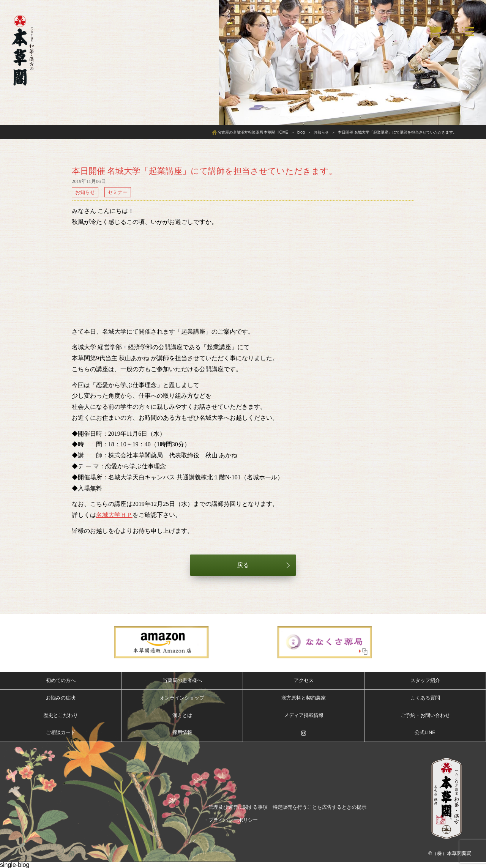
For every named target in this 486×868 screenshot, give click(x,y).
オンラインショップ (182, 698)
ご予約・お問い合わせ (425, 715)
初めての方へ (61, 680)
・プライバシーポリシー (231, 820)
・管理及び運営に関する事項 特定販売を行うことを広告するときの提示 (285, 807)
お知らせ (85, 192)
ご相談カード (61, 732)
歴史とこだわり (61, 715)
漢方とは (182, 715)
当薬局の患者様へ (182, 680)
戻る (243, 565)
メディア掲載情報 (304, 715)
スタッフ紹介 (425, 680)
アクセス (304, 680)
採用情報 (182, 732)
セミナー (118, 192)
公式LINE (425, 732)
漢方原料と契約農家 (304, 698)
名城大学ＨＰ (114, 515)
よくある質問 (425, 698)
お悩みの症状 (61, 698)
